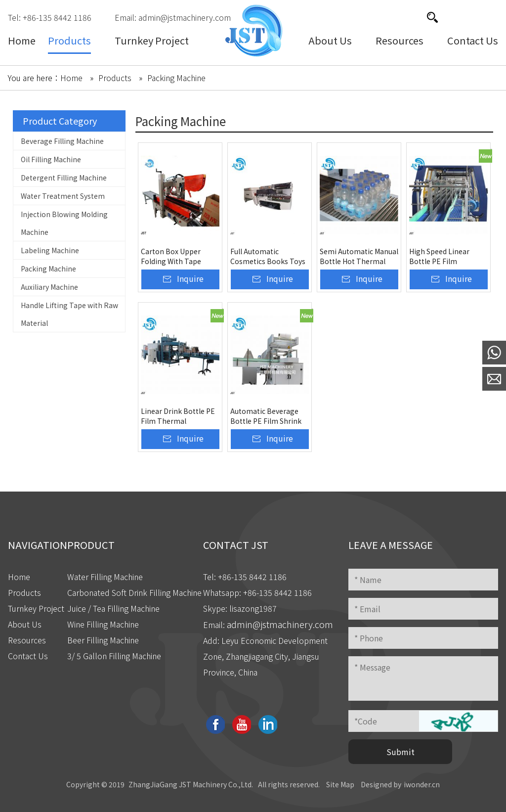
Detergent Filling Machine (64, 178)
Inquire (190, 278)
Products (24, 592)
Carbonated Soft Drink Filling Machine (134, 592)
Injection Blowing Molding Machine (64, 223)
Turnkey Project (36, 608)
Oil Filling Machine (51, 159)
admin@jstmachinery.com (185, 17)
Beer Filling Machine (103, 640)
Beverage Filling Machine (62, 141)
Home (19, 577)
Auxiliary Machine (49, 287)
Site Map (340, 784)
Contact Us (28, 656)
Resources (27, 640)
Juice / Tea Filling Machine (113, 608)
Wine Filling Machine (103, 624)
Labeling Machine (50, 250)
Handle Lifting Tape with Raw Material (69, 314)
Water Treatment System (63, 196)
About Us (25, 624)
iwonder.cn (422, 784)
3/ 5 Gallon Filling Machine (114, 656)
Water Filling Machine (105, 577)
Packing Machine (48, 269)
